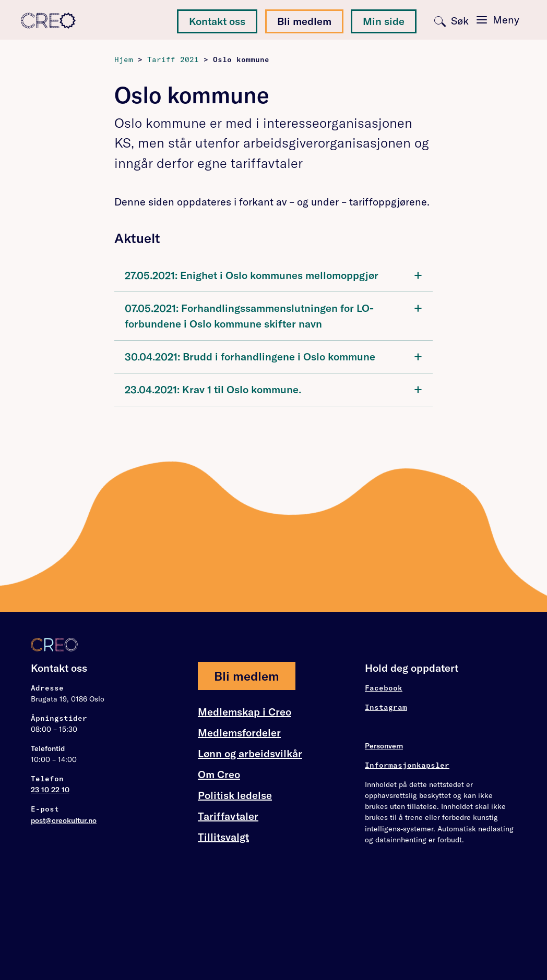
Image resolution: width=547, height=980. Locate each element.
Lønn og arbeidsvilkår (250, 754)
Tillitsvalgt (223, 837)
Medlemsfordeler (239, 733)
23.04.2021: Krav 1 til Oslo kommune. (273, 389)
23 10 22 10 (50, 790)
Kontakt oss (217, 21)
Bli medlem (304, 21)
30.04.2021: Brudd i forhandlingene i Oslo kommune (273, 356)
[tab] (273, 276)
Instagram (386, 707)
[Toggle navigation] (498, 20)
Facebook (384, 688)
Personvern (384, 746)
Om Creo (219, 775)
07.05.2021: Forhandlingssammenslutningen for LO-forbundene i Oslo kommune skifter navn (273, 315)
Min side (384, 21)
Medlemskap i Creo (245, 712)
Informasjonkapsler (407, 765)
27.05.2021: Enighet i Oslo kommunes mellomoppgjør (273, 275)
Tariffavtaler (228, 816)
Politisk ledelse (235, 795)
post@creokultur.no (64, 820)
